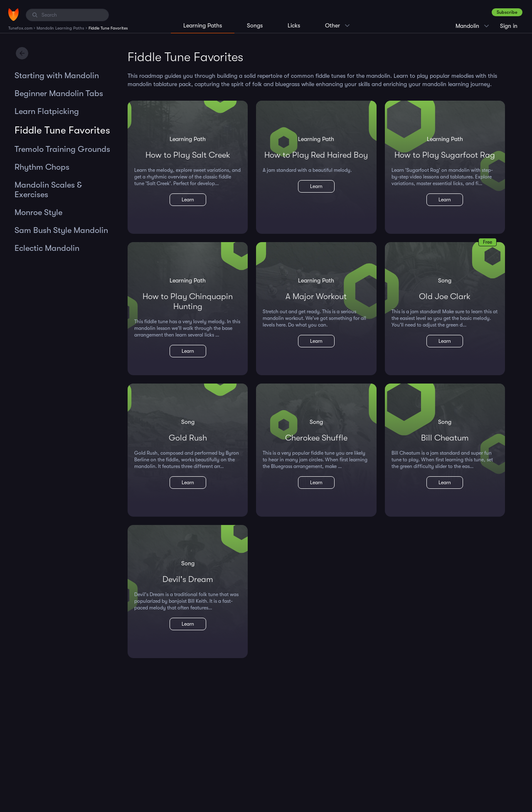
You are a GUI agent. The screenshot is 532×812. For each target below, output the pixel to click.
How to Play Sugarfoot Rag (445, 155)
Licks (294, 25)
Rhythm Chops (42, 167)
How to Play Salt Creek (188, 155)
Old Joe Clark (445, 296)
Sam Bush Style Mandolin (61, 230)
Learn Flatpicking (47, 111)
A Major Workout (316, 296)
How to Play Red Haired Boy (316, 155)
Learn (188, 200)
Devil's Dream (188, 579)
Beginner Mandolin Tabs (59, 93)
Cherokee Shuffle (316, 438)
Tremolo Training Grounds (62, 149)
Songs (255, 25)
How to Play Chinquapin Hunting (188, 301)
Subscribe (507, 12)
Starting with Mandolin (57, 76)
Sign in (509, 26)
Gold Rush (188, 438)
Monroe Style (38, 212)
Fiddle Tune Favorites (62, 130)
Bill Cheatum (445, 438)
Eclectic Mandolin (47, 248)
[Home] (14, 15)
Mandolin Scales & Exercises (48, 190)
